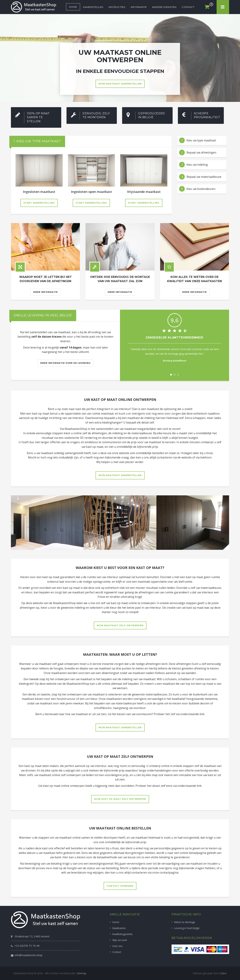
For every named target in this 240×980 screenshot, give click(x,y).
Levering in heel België (187, 928)
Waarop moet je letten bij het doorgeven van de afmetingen (45, 279)
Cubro (223, 973)
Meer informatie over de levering (65, 363)
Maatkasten (119, 928)
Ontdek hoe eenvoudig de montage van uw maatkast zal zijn (120, 279)
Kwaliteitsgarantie (122, 934)
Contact (117, 952)
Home (116, 922)
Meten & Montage (185, 922)
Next (217, 360)
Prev (132, 360)
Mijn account (120, 940)
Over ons (117, 946)
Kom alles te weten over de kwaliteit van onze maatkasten (195, 279)
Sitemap (82, 973)
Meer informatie (45, 292)
